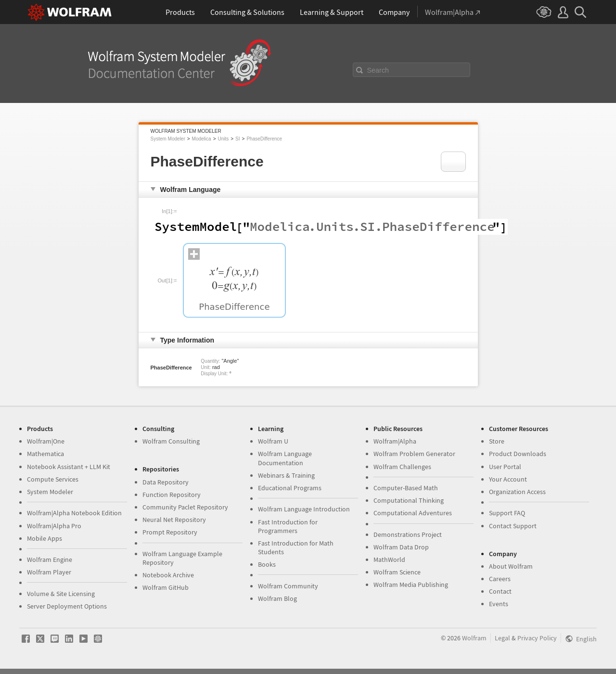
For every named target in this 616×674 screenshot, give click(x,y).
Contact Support (513, 526)
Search (378, 70)
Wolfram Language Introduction (304, 509)
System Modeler (168, 139)
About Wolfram (511, 566)
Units (223, 139)
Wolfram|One (46, 441)
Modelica (202, 139)
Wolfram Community (288, 586)
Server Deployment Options (67, 606)
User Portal (505, 467)
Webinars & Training (286, 475)
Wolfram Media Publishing (411, 585)
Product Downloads (518, 454)
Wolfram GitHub (166, 587)
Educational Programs (290, 488)
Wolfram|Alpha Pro (54, 526)
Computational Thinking (409, 500)
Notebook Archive (168, 575)
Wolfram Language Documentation (285, 458)
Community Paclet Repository (185, 507)
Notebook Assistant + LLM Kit (69, 467)
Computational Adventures (413, 513)
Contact (500, 591)
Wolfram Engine (50, 560)
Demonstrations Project (408, 534)
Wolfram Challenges (402, 467)
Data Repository (166, 482)
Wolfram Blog (277, 598)
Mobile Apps (45, 538)
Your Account (508, 479)
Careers (500, 579)
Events (499, 604)
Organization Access (517, 492)
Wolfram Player (49, 572)
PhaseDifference (264, 139)
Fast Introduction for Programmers (288, 526)
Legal (502, 638)
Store (497, 441)
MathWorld (389, 560)
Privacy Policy (537, 638)
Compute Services (53, 479)
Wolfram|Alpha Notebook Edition (74, 513)
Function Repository (172, 495)
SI (237, 139)
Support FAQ (507, 513)
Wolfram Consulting (171, 441)
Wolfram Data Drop (401, 547)
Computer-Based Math (406, 488)
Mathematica (45, 454)
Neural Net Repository (174, 520)
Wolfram (474, 638)
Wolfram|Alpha (395, 441)
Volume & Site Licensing (61, 594)
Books (267, 564)
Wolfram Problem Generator (414, 454)
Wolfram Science (397, 572)
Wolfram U (273, 441)
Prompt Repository (170, 532)
